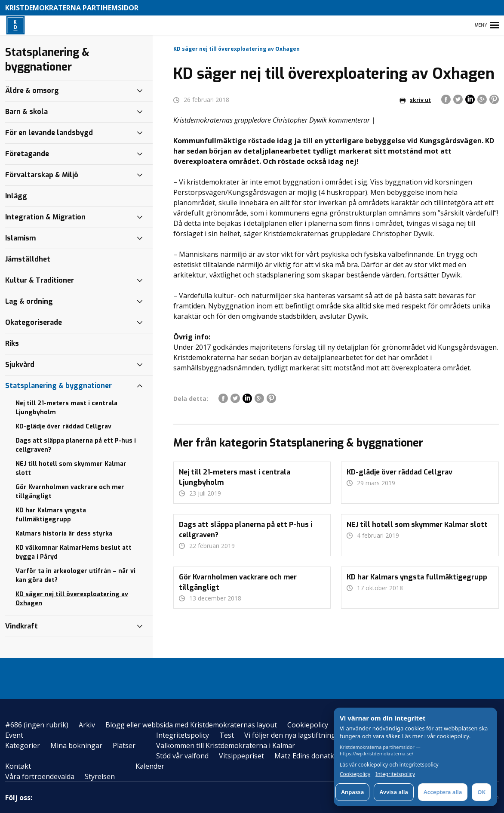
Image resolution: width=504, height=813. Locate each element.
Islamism (20, 238)
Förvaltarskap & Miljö (42, 175)
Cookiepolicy (308, 725)
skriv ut (415, 100)
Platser (124, 745)
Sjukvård (20, 365)
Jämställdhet (28, 259)
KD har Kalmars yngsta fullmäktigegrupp (51, 515)
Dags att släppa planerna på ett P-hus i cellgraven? (76, 445)
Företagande (27, 154)
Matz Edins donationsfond (317, 756)
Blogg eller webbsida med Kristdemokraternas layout (191, 725)
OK (481, 792)
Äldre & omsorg (32, 91)
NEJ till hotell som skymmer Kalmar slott (71, 468)
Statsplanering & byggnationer (58, 386)
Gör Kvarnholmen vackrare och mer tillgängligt (70, 492)
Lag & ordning (29, 301)
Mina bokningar (76, 745)
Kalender (150, 766)
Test (227, 735)
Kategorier (23, 745)
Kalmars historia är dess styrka (64, 534)
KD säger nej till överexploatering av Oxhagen (72, 599)
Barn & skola (26, 112)
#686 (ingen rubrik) (37, 725)
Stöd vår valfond (182, 756)
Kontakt (18, 766)
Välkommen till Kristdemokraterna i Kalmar (226, 745)
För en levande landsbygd (49, 133)
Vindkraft (22, 626)
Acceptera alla (443, 792)
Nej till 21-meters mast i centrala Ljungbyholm (66, 408)
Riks (12, 343)
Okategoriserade (34, 322)
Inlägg (16, 196)
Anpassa (352, 792)
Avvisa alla (394, 792)
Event (14, 735)
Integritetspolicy (183, 735)
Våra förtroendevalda (40, 776)
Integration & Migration (45, 217)
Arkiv (87, 725)
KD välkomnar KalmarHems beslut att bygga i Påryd (74, 552)
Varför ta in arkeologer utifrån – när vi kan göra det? (75, 576)
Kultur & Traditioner (40, 280)
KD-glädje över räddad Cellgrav (63, 427)
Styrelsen (100, 776)
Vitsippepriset (241, 756)
